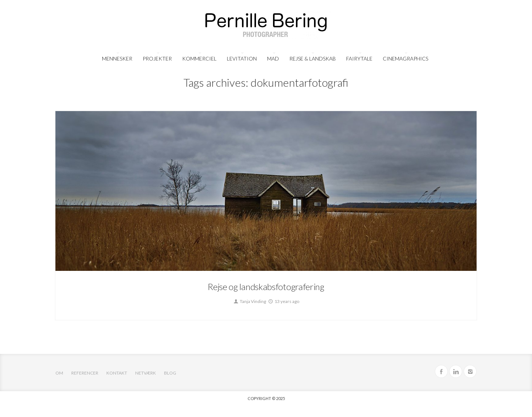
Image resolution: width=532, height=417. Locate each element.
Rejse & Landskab (313, 58)
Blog (170, 373)
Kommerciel (199, 58)
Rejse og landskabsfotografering (266, 287)
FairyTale (359, 58)
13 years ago (283, 301)
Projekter (157, 58)
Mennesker (117, 58)
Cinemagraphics (405, 58)
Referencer (85, 373)
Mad (273, 58)
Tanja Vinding (249, 301)
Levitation (242, 58)
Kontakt (117, 373)
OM (59, 373)
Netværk (146, 373)
